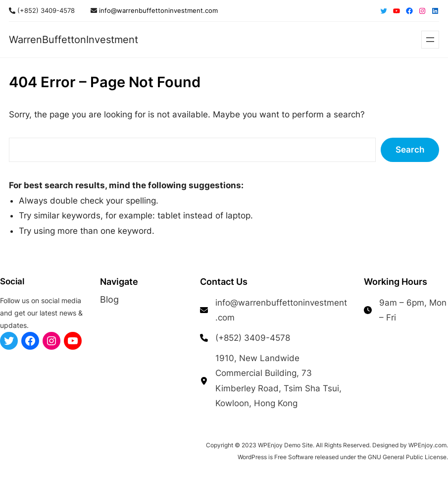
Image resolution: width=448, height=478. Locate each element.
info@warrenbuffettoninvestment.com (157, 10)
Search (410, 150)
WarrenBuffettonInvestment (74, 40)
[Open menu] (430, 40)
